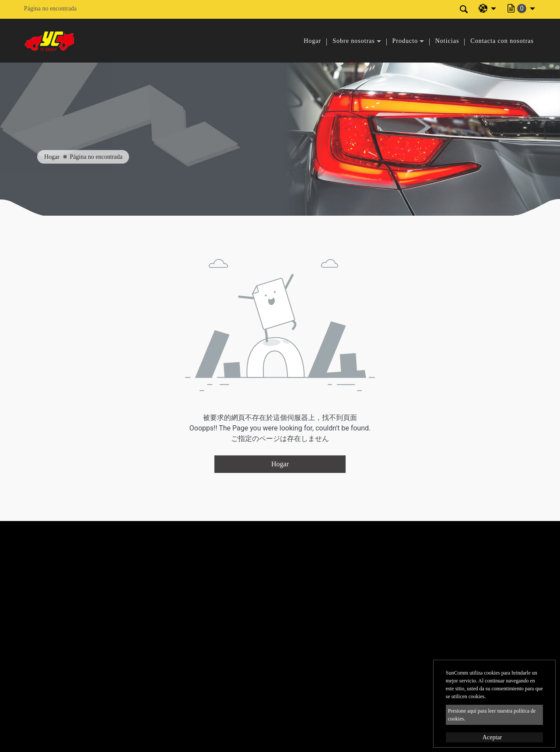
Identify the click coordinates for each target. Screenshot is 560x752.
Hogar (312, 41)
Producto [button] (405, 41)
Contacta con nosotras (502, 41)
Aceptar (492, 737)
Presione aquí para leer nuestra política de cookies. (492, 715)
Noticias (447, 41)
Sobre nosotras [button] (354, 41)
